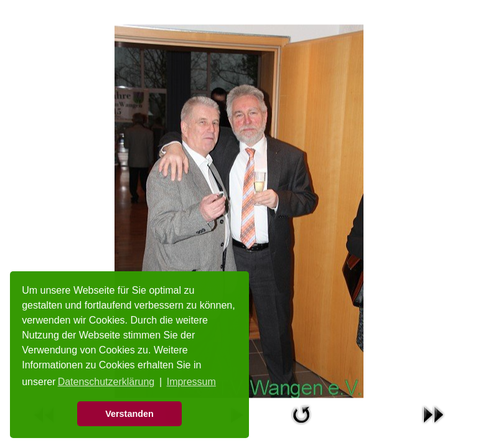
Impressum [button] (191, 382)
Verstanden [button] (129, 414)
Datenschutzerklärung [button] (106, 382)
